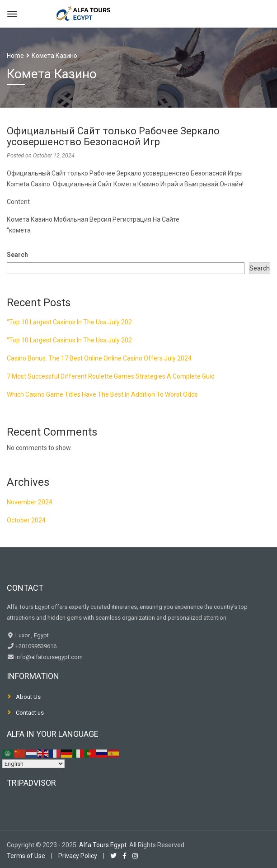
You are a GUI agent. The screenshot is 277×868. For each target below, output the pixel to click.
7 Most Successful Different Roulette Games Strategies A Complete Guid (111, 376)
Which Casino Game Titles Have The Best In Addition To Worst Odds (102, 394)
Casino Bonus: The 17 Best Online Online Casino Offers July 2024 (99, 358)
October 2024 (26, 520)
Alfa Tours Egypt (103, 845)
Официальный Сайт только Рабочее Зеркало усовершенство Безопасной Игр (113, 136)
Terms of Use (26, 856)
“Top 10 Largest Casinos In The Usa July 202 (69, 322)
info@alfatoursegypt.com (48, 657)
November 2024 (30, 502)
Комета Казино (54, 56)
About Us (28, 697)
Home (15, 56)
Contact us (30, 713)
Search (17, 255)
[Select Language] (33, 764)
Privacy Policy (78, 856)
